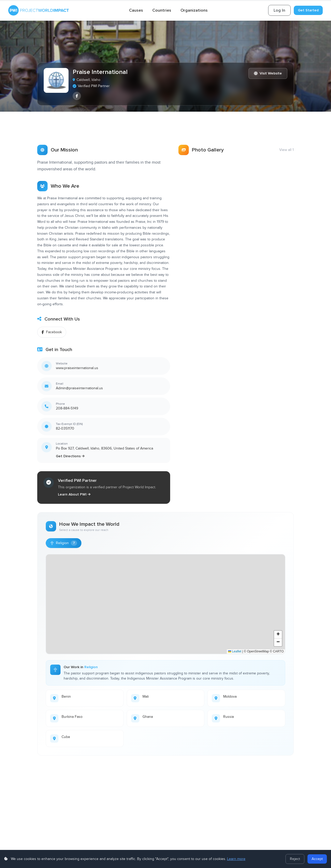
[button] (278, 634)
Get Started (308, 10)
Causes (136, 10)
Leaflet (235, 651)
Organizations (194, 10)
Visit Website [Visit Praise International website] (268, 73)
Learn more (236, 859)
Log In (279, 10)
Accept (317, 859)
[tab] (55, 129)
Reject (295, 859)
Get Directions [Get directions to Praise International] (70, 456)
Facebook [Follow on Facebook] (52, 332)
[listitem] (77, 96)
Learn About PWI (74, 494)
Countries (162, 10)
